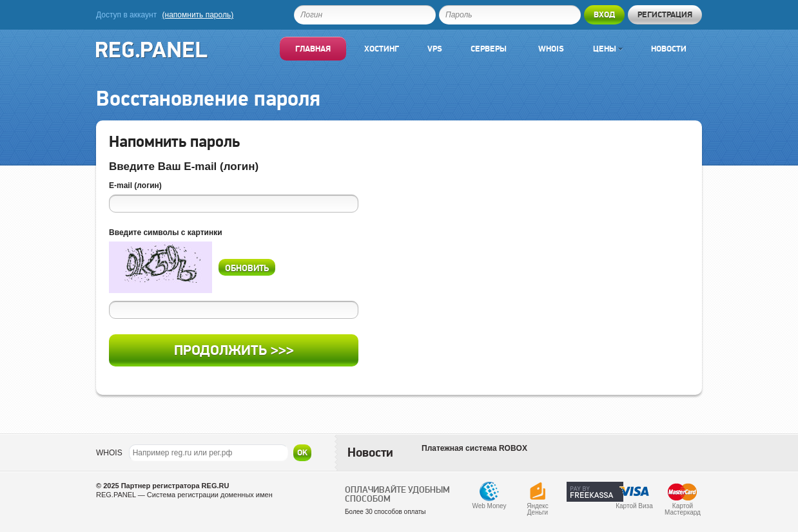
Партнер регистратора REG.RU (175, 486)
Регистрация (665, 14)
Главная (313, 49)
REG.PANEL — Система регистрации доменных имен (184, 495)
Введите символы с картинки (166, 233)
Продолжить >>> (234, 350)
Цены (608, 49)
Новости (669, 49)
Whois (551, 49)
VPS (435, 49)
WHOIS (109, 453)
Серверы (489, 49)
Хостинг (382, 49)
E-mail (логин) (135, 185)
